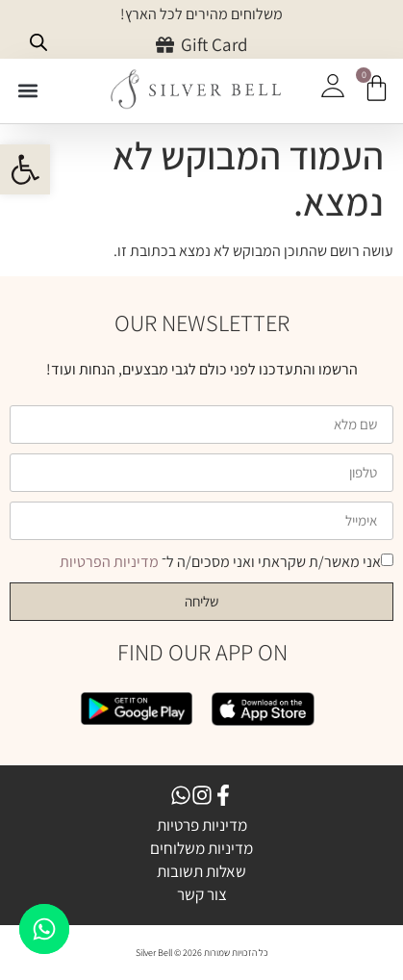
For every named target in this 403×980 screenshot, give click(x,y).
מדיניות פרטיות (202, 825)
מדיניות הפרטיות (111, 562)
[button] (28, 90)
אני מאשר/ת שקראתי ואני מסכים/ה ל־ (220, 562)
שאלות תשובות (201, 871)
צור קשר (202, 894)
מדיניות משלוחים (201, 848)
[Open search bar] (38, 42)
